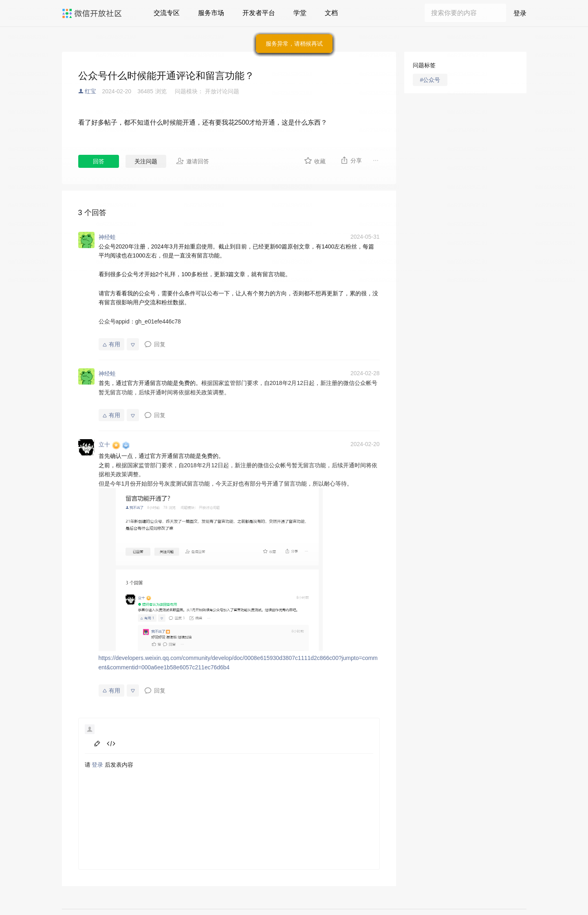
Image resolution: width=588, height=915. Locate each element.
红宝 (90, 91)
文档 (331, 13)
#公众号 (430, 80)
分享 (351, 160)
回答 (99, 161)
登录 (520, 13)
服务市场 (211, 13)
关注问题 (146, 161)
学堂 (300, 13)
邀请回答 (193, 161)
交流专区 (167, 13)
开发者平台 (259, 13)
